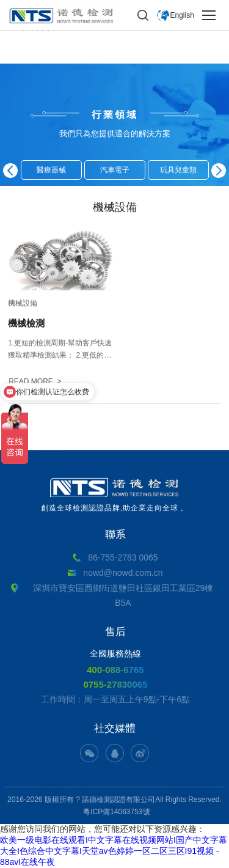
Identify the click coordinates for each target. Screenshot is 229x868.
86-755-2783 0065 (123, 557)
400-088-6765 (115, 670)
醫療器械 (51, 170)
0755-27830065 (115, 684)
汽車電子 (115, 170)
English (182, 15)
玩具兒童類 (178, 170)
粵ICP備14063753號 (116, 812)
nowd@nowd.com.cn (123, 573)
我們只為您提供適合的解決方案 (115, 134)
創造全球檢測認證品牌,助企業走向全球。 (114, 495)
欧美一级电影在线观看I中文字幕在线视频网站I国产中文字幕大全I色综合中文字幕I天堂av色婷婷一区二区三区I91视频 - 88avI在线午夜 (114, 851)
